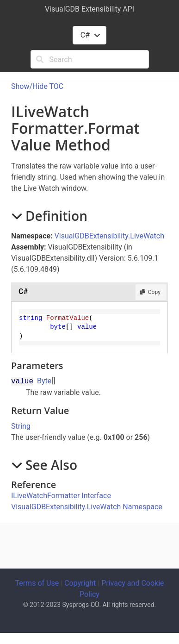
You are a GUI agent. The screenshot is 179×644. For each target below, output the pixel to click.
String (21, 426)
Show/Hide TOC (37, 86)
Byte (44, 381)
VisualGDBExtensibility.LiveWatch (109, 236)
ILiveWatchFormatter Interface (61, 496)
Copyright (80, 583)
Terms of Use (37, 583)
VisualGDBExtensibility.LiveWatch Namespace (87, 507)
